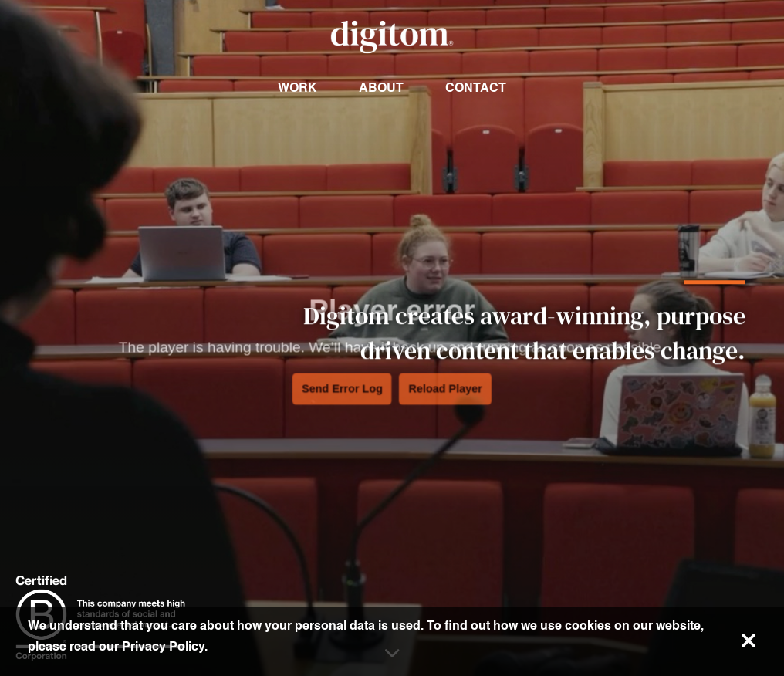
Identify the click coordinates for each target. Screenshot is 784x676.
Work (297, 88)
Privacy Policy (163, 646)
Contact (476, 88)
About (381, 88)
